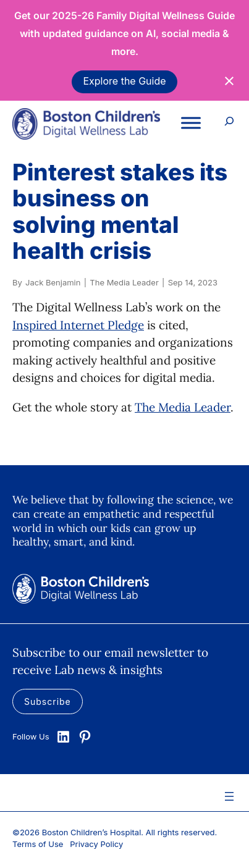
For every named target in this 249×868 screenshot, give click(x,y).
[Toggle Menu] (191, 123)
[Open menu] (229, 796)
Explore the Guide (124, 81)
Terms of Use (38, 844)
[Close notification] (229, 81)
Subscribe (48, 702)
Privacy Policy (96, 844)
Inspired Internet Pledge (78, 325)
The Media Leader (183, 407)
